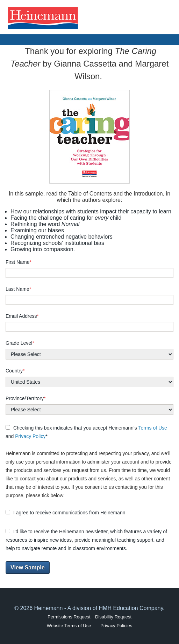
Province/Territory (26, 398)
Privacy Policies (116, 626)
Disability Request (113, 617)
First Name (19, 262)
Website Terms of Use (69, 626)
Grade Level (20, 343)
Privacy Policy (30, 436)
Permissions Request (69, 617)
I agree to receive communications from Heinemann (65, 513)
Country (15, 371)
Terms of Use (152, 428)
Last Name (18, 289)
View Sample (28, 567)
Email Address (22, 316)
